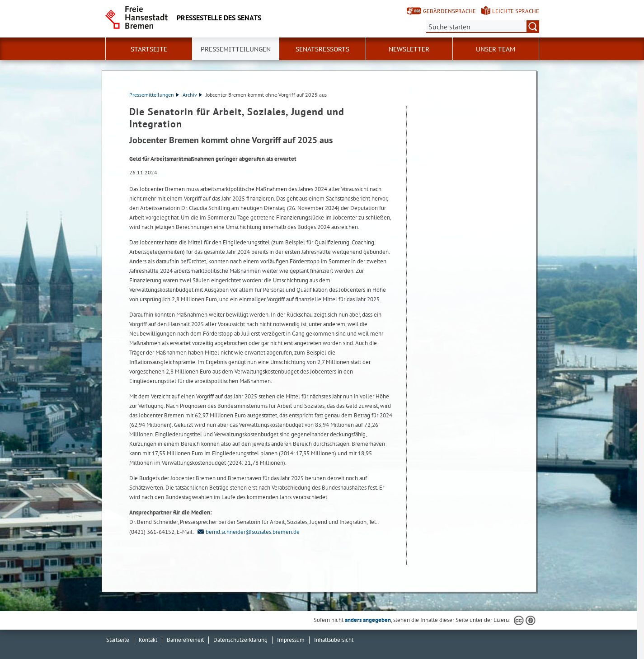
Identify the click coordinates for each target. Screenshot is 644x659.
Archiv (192, 95)
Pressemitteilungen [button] (236, 49)
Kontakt (148, 640)
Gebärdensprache (449, 11)
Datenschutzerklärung (240, 640)
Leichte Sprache (516, 11)
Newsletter (409, 49)
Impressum (291, 640)
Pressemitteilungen (154, 95)
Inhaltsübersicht (334, 640)
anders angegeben (368, 620)
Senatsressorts (322, 49)
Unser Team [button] (496, 49)
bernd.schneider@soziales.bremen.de (247, 532)
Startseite (149, 49)
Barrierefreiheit (185, 640)
